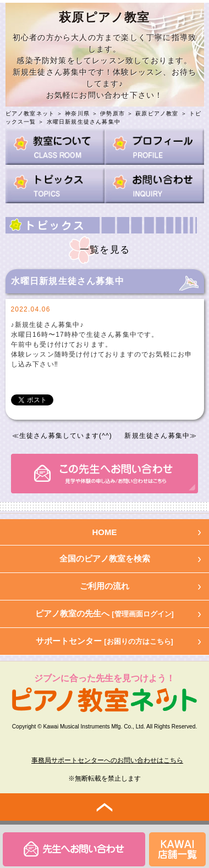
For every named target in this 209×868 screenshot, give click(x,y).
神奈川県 (77, 113)
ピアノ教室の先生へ (105, 613)
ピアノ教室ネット (30, 113)
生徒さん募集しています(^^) (66, 436)
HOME (105, 532)
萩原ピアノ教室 (157, 113)
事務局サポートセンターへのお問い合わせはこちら (107, 760)
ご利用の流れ (105, 586)
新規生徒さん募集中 (157, 436)
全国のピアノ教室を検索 (105, 558)
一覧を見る (105, 250)
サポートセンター (105, 641)
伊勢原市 (112, 113)
